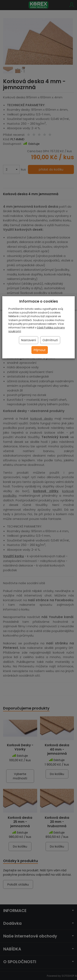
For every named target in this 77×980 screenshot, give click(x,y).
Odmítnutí (50, 340)
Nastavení (29, 340)
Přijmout (40, 350)
